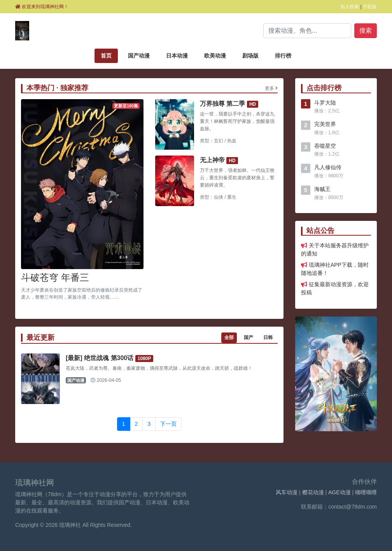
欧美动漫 (215, 56)
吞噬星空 (325, 146)
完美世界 (325, 124)
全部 (229, 338)
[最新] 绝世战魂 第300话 (100, 358)
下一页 (168, 424)
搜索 (366, 31)
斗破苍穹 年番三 (55, 277)
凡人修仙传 (328, 167)
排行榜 (283, 56)
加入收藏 (350, 7)
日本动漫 (177, 56)
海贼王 (322, 189)
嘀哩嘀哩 (366, 492)
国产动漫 (139, 56)
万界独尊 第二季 (222, 104)
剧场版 (250, 56)
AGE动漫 (339, 492)
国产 (248, 338)
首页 (106, 56)
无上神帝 (212, 160)
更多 (271, 88)
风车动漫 (287, 492)
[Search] (307, 31)
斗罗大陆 (325, 103)
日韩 (268, 338)
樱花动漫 (313, 492)
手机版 (370, 7)
